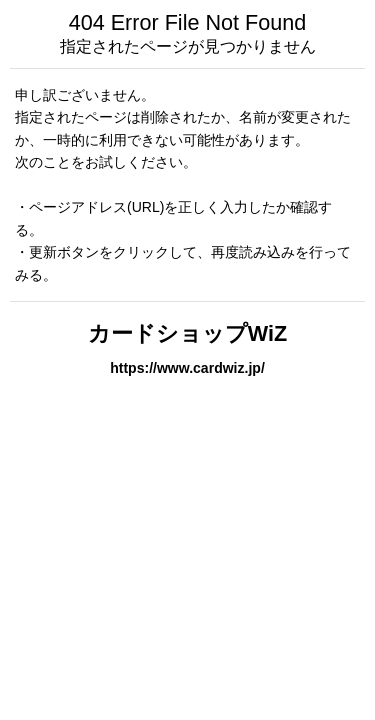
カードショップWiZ (187, 333)
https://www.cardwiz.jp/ (187, 368)
